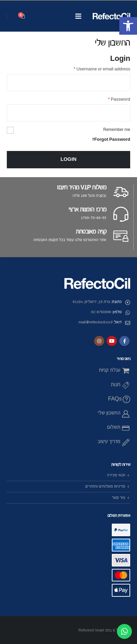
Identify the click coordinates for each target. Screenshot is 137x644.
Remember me (117, 130)
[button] (128, 26)
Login (68, 159)
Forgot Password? (111, 140)
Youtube (112, 341)
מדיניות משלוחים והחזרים (105, 486)
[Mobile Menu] (78, 16)
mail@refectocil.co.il (95, 322)
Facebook (124, 341)
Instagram (99, 341)
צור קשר (118, 498)
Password (119, 99)
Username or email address (102, 69)
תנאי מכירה (116, 475)
